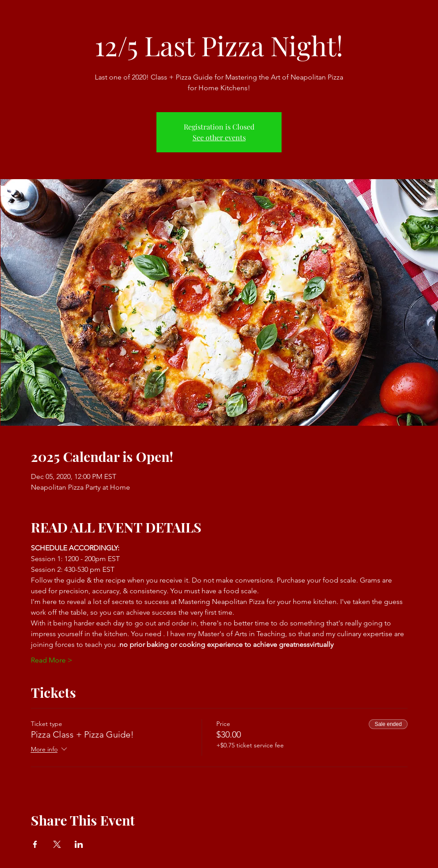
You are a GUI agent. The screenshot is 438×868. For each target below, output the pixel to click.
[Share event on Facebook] (35, 844)
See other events (219, 137)
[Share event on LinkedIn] (79, 844)
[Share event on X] (57, 844)
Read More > (52, 660)
